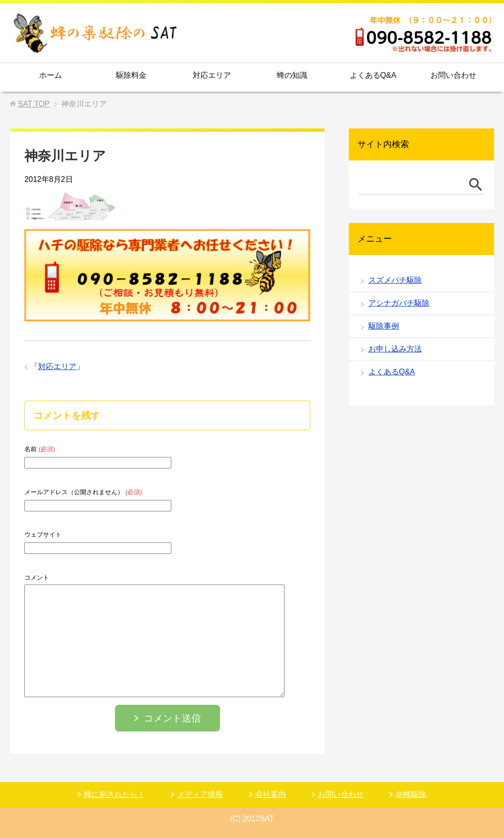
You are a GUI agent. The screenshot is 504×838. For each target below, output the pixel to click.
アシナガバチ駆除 (399, 303)
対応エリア (212, 75)
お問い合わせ (453, 75)
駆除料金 (131, 75)
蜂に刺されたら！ (115, 794)
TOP (34, 104)
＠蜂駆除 (411, 794)
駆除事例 (384, 326)
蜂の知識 (292, 75)
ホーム (51, 75)
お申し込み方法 (395, 349)
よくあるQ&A (373, 75)
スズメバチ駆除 (395, 280)
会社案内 (271, 794)
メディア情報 (200, 794)
